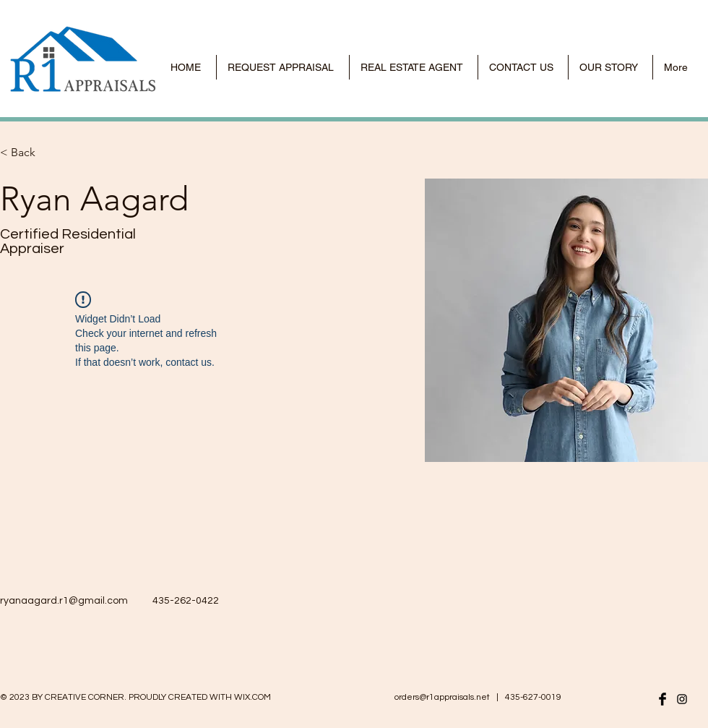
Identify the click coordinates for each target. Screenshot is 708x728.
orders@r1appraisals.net (442, 697)
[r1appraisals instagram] (682, 699)
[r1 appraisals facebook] (662, 699)
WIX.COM (252, 697)
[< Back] (29, 153)
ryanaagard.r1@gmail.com (64, 601)
